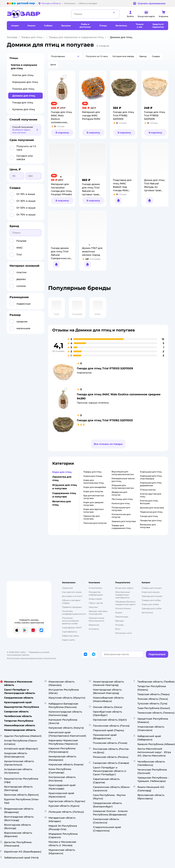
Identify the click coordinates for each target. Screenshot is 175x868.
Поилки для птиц (23, 89)
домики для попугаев (152, 508)
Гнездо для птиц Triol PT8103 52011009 (105, 368)
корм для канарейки (95, 487)
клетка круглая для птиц (151, 495)
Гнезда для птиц (23, 102)
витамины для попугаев (148, 526)
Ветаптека (147, 613)
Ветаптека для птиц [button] (62, 503)
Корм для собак (150, 604)
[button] (65, 56)
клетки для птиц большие (149, 502)
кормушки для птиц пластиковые (151, 477)
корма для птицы (93, 476)
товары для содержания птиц (121, 527)
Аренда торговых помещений (98, 613)
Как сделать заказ (72, 592)
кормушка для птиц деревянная (151, 484)
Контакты (94, 629)
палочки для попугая (95, 523)
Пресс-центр (96, 603)
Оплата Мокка (123, 608)
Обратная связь (70, 636)
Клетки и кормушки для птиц (24, 67)
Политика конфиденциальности (74, 613)
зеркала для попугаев (124, 521)
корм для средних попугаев (93, 504)
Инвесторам (95, 599)
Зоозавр (12, 37)
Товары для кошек (152, 588)
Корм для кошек (151, 592)
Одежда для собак (152, 608)
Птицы (14, 58)
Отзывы (119, 625)
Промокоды (122, 617)
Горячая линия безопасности (96, 619)
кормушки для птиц (151, 472)
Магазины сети (123, 633)
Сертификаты (69, 632)
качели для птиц (121, 503)
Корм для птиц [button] (62, 472)
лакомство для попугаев (92, 517)
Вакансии (94, 625)
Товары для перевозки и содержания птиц (76, 37)
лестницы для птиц (122, 499)
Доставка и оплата (72, 596)
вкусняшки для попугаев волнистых (123, 473)
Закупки (93, 607)
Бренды (120, 621)
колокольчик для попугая (121, 516)
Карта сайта (68, 640)
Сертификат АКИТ (72, 628)
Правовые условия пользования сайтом (28, 654)
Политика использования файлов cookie (70, 621)
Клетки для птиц (23, 75)
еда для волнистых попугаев (94, 497)
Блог (118, 629)
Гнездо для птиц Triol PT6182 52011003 (105, 420)
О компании (95, 588)
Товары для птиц (32, 37)
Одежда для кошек (152, 596)
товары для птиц (92, 472)
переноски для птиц (151, 512)
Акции (119, 613)
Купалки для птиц (24, 109)
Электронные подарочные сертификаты (123, 595)
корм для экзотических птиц (94, 481)
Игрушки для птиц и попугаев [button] (65, 487)
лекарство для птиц (151, 520)
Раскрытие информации (96, 593)
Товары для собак (151, 600)
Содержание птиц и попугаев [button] (64, 495)
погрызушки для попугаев (121, 509)
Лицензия (67, 588)
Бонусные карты (124, 588)
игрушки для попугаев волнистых (123, 487)
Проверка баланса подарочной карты (125, 603)
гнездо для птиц (149, 516)
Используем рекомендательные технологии (31, 658)
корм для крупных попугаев (93, 511)
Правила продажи (72, 607)
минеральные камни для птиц (123, 480)
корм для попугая (93, 491)
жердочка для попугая (119, 493)
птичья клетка (148, 490)
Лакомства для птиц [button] (62, 479)
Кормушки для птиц (25, 82)
